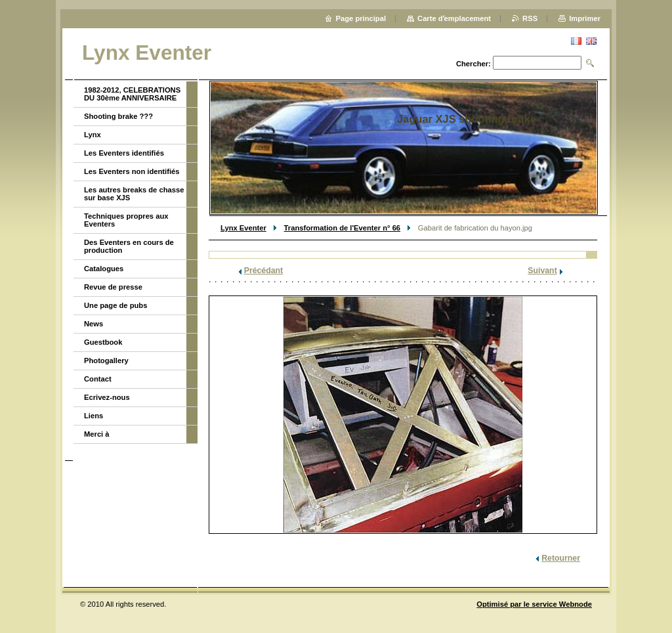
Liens (94, 416)
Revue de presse (113, 287)
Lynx (93, 135)
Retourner (561, 558)
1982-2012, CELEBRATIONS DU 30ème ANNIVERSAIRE (132, 94)
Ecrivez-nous (107, 397)
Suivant (542, 271)
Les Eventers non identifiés (132, 171)
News (94, 324)
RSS (530, 18)
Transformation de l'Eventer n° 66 (342, 228)
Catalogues (104, 269)
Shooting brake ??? (118, 116)
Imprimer (585, 18)
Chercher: (473, 64)
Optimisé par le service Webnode (534, 604)
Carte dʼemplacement (454, 18)
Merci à (97, 434)
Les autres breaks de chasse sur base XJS (134, 194)
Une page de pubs (115, 305)
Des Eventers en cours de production (129, 246)
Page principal (361, 18)
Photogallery (106, 360)
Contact (98, 379)
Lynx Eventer (243, 228)
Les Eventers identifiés (124, 153)
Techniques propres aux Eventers (126, 220)
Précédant (264, 271)
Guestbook (103, 342)
